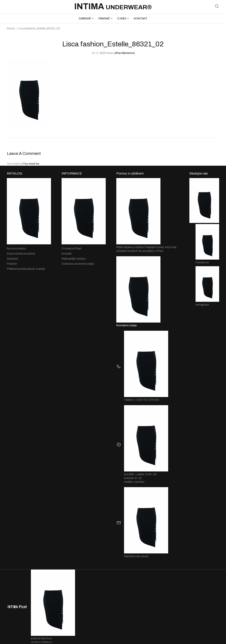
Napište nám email (136, 556)
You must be (31, 164)
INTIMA (113, 7)
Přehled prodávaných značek (26, 269)
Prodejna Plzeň (72, 249)
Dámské (12, 259)
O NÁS (122, 19)
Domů (11, 28)
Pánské (12, 264)
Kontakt (67, 254)
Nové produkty (16, 249)
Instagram (202, 305)
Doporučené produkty (21, 254)
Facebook (202, 262)
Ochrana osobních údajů (78, 264)
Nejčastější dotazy (74, 259)
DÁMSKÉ (85, 19)
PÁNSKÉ (104, 19)
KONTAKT (141, 19)
